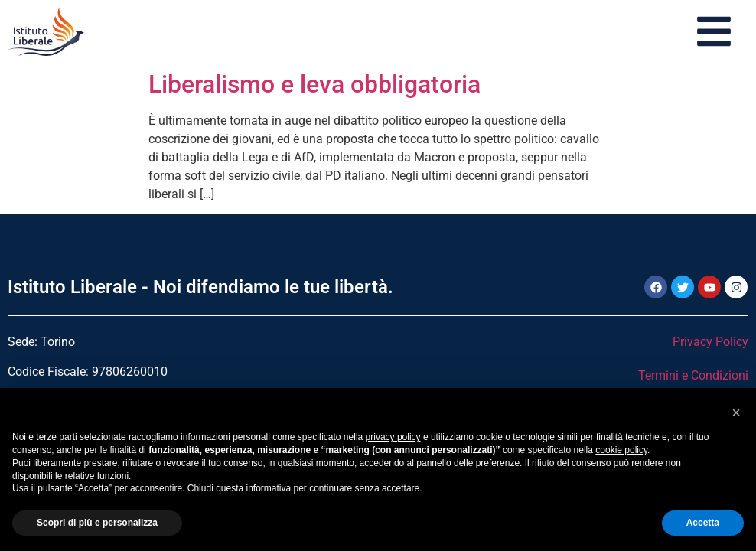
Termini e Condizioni (693, 375)
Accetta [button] (703, 523)
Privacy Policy (710, 342)
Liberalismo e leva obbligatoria (314, 84)
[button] (736, 412)
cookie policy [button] (621, 450)
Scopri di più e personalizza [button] (97, 523)
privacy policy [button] (393, 437)
